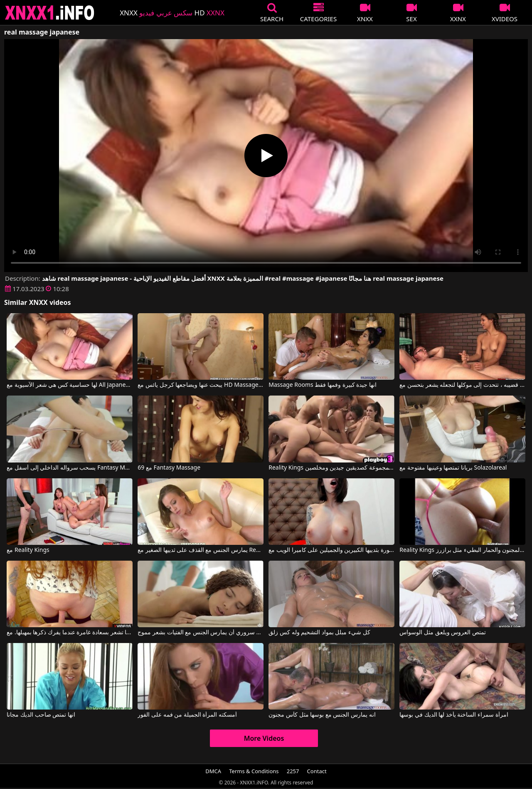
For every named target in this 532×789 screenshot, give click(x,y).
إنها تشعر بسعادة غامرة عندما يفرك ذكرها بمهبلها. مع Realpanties (69, 633)
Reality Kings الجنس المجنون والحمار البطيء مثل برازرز (462, 550)
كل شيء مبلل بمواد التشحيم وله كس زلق (319, 633)
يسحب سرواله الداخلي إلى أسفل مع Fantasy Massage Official (69, 468)
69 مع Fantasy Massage (169, 468)
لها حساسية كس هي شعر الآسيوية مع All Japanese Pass (69, 385)
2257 (293, 771)
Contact (317, 771)
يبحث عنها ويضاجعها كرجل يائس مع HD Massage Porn (200, 385)
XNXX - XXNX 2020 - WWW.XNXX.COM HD (50, 13)
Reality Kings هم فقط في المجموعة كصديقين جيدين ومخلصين (331, 468)
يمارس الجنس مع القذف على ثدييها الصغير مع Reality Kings (200, 550)
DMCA (213, 771)
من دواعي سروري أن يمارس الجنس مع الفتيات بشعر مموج (200, 633)
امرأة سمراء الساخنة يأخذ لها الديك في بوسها (454, 715)
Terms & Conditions (254, 771)
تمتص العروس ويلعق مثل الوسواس (443, 633)
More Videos (264, 738)
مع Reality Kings (28, 550)
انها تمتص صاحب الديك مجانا (41, 715)
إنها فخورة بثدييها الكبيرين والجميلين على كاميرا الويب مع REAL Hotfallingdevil (331, 550)
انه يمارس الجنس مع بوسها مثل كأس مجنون (322, 715)
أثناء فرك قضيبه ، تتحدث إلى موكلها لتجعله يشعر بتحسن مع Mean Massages (462, 385)
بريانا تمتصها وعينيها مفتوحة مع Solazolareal (453, 468)
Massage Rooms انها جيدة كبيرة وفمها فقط (323, 385)
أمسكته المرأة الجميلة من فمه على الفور (187, 715)
